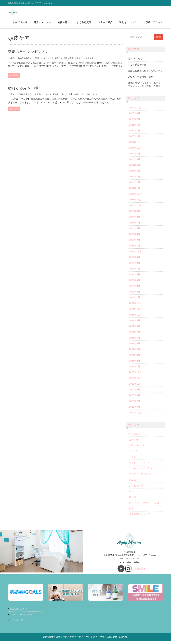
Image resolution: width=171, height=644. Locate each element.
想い (131, 494)
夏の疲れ (57, 97)
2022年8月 (135, 266)
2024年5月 (135, 168)
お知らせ (39, 61)
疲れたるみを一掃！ (25, 91)
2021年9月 (135, 324)
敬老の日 (59, 61)
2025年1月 (135, 139)
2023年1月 (135, 249)
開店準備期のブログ (139, 517)
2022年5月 (135, 278)
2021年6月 (135, 341)
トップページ (20, 24)
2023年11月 (135, 203)
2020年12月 (135, 375)
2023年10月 (135, 208)
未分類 (38, 97)
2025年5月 (135, 128)
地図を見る (140, 572)
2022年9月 (135, 260)
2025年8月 (135, 116)
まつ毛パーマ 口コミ (141, 477)
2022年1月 (135, 301)
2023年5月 (135, 231)
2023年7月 (135, 226)
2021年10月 (135, 318)
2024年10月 (135, 151)
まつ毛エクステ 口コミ (142, 471)
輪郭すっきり (80, 97)
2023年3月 (135, 237)
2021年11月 (135, 312)
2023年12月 (135, 197)
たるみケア (47, 97)
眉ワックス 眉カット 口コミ (145, 506)
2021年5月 (135, 347)
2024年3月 (135, 180)
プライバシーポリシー (21, 618)
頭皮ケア (79, 61)
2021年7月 (135, 335)
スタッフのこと (137, 448)
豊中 (71, 97)
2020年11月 (135, 381)
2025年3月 (135, 134)
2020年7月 (135, 404)
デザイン (134, 454)
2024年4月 (135, 174)
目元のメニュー (42, 24)
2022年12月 (135, 255)
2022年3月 (135, 289)
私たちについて (128, 24)
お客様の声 (135, 437)
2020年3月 (135, 410)
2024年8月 (135, 157)
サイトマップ (16, 623)
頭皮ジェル (89, 61)
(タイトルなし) (136, 62)
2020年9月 (135, 393)
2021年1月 (135, 370)
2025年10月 (135, 111)
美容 (131, 512)
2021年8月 (135, 329)
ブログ (132, 460)
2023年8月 (135, 220)
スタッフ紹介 (105, 24)
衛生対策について (19, 612)
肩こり (65, 97)
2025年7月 (135, 122)
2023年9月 (135, 214)
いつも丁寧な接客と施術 (141, 80)
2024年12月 (135, 145)
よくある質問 (84, 24)
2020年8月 (135, 398)
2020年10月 (135, 387)
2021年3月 (135, 358)
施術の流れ (64, 24)
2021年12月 (135, 306)
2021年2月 (135, 364)
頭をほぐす (69, 61)
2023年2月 (135, 243)
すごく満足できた (137, 68)
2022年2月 (135, 295)
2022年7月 (135, 272)
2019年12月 (135, 416)
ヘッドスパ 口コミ (139, 466)
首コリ (99, 97)
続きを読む (14, 79)
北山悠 (12, 61)
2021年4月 (135, 352)
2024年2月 (135, 185)
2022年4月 (135, 283)
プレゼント (49, 61)
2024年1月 (135, 191)
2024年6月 (135, 162)
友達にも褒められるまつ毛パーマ (145, 74)
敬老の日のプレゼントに (29, 55)
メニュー (134, 483)
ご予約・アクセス (153, 24)
